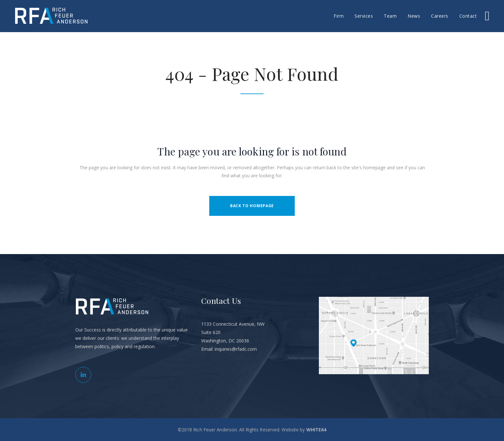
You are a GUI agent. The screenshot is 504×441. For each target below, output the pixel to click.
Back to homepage (252, 206)
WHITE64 (316, 430)
